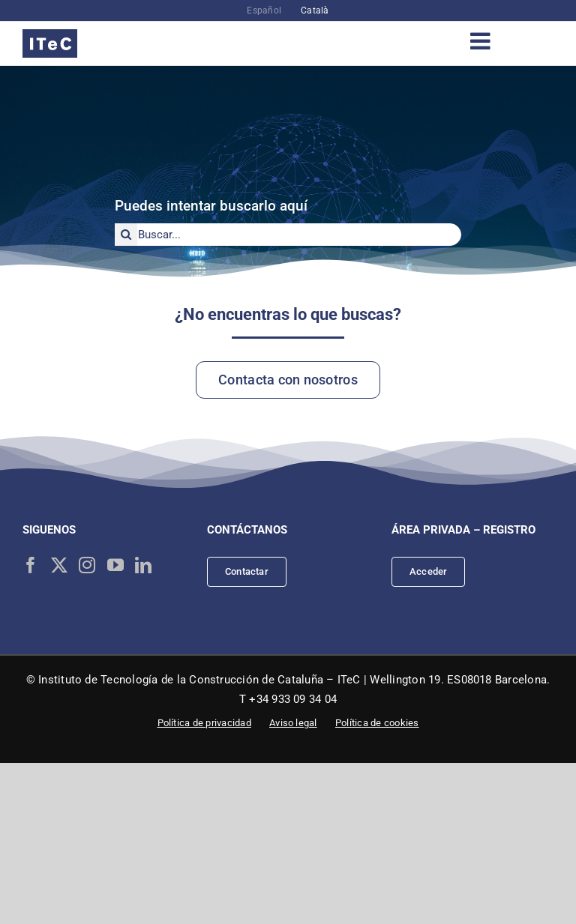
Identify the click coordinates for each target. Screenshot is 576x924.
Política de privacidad (204, 723)
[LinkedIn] (143, 565)
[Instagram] (87, 565)
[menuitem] (264, 10)
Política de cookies (377, 723)
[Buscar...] (288, 235)
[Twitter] (59, 565)
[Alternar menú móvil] (482, 41)
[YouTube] (115, 565)
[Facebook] (31, 565)
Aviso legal (293, 723)
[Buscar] (126, 235)
